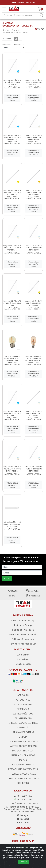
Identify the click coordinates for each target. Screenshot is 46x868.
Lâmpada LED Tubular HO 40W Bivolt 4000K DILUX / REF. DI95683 (34, 469)
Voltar (39, 29)
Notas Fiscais (33, 596)
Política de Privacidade (23, 630)
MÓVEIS (23, 760)
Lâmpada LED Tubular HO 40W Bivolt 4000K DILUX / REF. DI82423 (12, 248)
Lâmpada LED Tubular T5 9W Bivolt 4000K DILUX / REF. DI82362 (34, 414)
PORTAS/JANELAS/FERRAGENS (23, 769)
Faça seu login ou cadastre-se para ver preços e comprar (12, 98)
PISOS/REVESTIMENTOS (23, 765)
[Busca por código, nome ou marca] (21, 15)
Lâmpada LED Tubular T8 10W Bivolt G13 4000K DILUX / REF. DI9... (12, 469)
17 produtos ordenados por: (13, 44)
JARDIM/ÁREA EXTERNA (23, 732)
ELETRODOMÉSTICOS (23, 714)
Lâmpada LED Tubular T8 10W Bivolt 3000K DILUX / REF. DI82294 (12, 193)
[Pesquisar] (41, 15)
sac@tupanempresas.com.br (23, 803)
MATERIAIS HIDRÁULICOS (23, 755)
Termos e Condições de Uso (23, 644)
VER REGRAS (30, 3)
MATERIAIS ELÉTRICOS (23, 751)
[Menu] (4, 9)
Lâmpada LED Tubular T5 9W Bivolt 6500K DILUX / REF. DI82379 (12, 82)
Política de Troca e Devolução (23, 635)
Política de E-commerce (23, 639)
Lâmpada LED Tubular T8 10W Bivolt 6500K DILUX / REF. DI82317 (12, 414)
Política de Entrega (23, 625)
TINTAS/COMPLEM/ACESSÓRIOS (23, 778)
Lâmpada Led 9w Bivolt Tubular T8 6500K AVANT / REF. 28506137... (12, 524)
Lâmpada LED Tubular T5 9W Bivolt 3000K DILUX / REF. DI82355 (34, 303)
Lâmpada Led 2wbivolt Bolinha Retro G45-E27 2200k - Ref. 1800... (12, 358)
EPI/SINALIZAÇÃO (23, 718)
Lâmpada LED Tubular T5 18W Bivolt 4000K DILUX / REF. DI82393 (33, 248)
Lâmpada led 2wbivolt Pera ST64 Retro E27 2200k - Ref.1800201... (33, 358)
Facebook (23, 819)
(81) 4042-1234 (23, 800)
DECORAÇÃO (23, 709)
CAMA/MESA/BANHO (23, 704)
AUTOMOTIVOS (23, 700)
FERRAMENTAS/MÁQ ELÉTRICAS (23, 723)
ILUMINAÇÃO (23, 728)
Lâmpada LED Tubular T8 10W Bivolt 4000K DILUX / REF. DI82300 (33, 137)
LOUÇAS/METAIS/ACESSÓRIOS (23, 741)
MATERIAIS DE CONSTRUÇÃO (23, 746)
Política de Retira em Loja (23, 621)
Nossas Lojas (23, 659)
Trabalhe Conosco (23, 664)
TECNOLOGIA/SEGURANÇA (23, 774)
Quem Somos (23, 655)
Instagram (23, 815)
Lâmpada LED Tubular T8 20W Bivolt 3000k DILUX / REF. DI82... (34, 82)
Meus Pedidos (33, 591)
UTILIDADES (23, 783)
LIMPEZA (23, 737)
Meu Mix (13, 591)
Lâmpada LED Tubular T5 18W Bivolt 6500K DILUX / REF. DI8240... (12, 137)
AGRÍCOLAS (23, 695)
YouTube (23, 823)
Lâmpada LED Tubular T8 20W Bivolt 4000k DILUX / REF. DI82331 (12, 303)
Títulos (13, 596)
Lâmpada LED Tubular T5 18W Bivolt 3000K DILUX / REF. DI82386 (33, 193)
